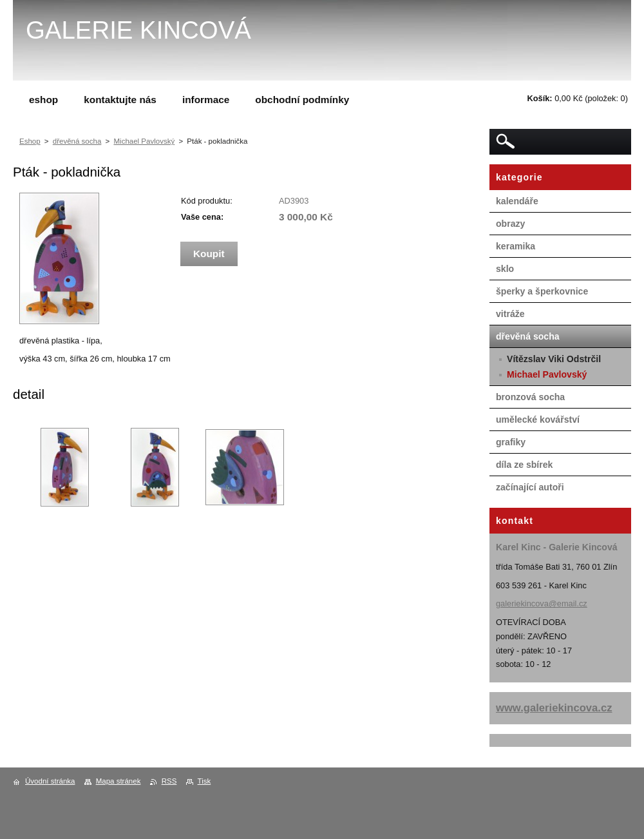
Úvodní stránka (50, 781)
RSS (169, 781)
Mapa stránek (118, 781)
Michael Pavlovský (144, 141)
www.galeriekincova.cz (554, 708)
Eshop (30, 141)
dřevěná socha (77, 141)
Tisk (204, 781)
